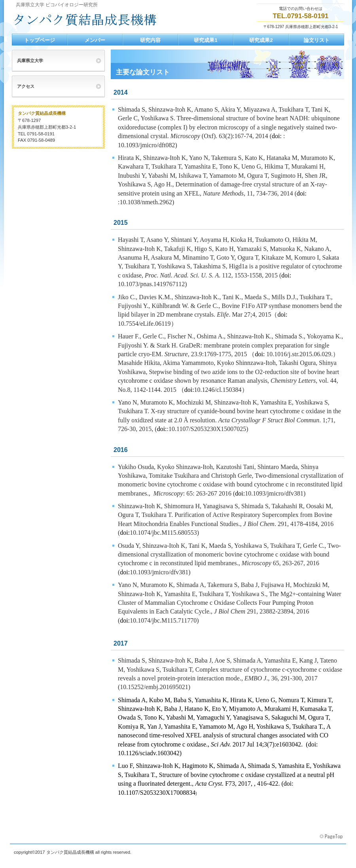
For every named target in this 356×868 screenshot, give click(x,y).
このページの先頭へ (332, 837)
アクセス (26, 86)
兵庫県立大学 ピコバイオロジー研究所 (91, 20)
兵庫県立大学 (30, 61)
